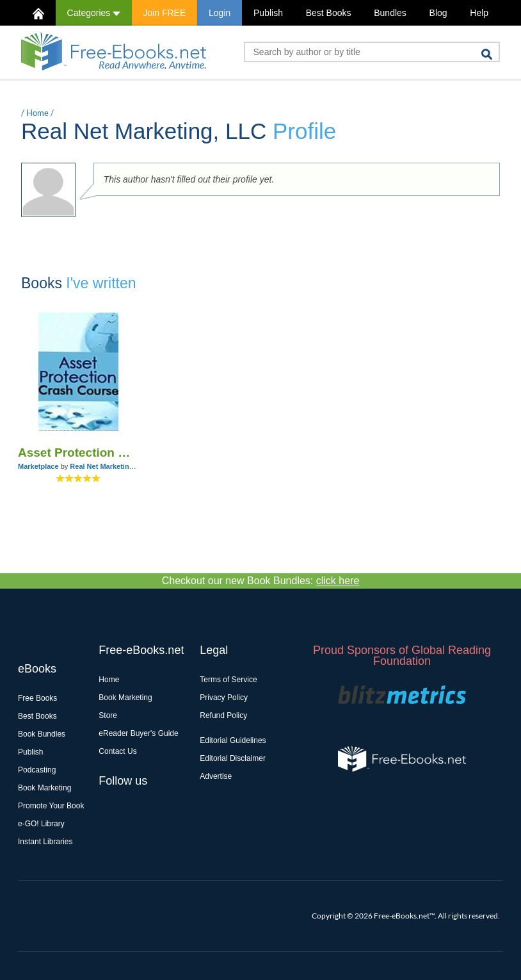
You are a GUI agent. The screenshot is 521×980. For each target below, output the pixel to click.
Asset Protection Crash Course (78, 453)
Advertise (216, 776)
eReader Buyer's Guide (138, 733)
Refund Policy (223, 715)
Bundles (390, 13)
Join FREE (164, 13)
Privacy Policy (224, 698)
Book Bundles (42, 734)
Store (108, 715)
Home (37, 113)
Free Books (37, 698)
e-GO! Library (41, 824)
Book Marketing (44, 788)
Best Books (329, 13)
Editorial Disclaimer (233, 758)
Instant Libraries (45, 842)
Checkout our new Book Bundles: (261, 581)
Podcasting (37, 770)
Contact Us (117, 751)
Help (479, 13)
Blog (438, 13)
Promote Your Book (51, 806)
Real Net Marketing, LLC (110, 466)
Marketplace (38, 466)
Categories (94, 13)
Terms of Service (228, 680)
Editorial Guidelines (233, 740)
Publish (268, 13)
